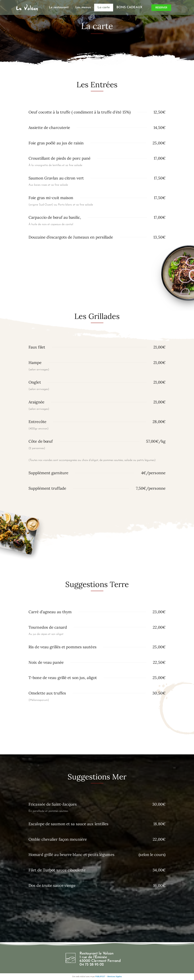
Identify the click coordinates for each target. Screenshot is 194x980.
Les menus (83, 7)
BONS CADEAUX (129, 7)
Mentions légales (115, 977)
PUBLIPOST (100, 977)
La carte (104, 7)
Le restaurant (59, 7)
